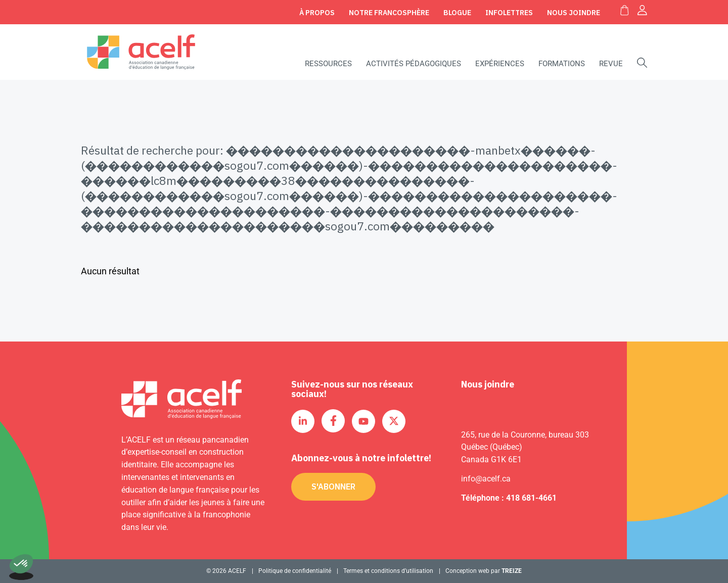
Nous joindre (574, 13)
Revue (611, 64)
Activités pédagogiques (414, 64)
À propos (317, 13)
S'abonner (333, 487)
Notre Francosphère (389, 13)
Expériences (500, 64)
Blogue (457, 13)
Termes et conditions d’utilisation (388, 571)
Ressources (328, 64)
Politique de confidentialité (295, 571)
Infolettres (509, 13)
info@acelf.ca (486, 479)
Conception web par (484, 571)
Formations (562, 64)
